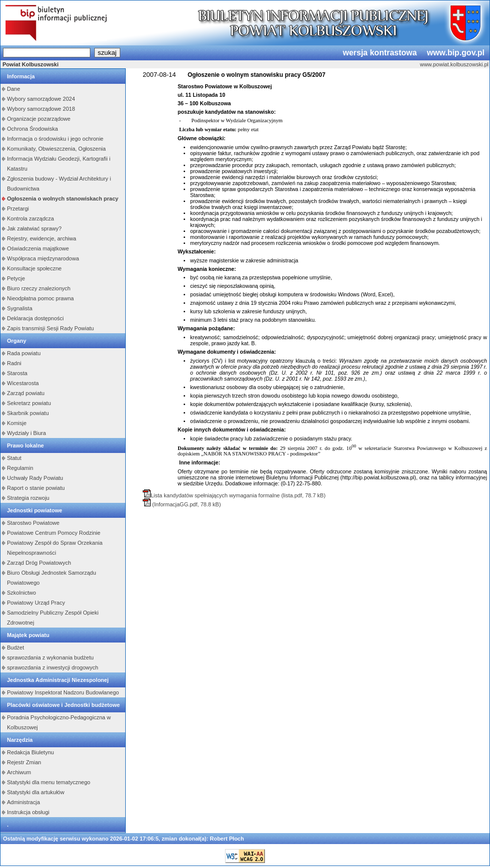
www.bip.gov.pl (456, 53)
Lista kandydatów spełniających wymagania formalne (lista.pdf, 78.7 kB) (238, 495)
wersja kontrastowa (380, 53)
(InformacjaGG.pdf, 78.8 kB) (186, 504)
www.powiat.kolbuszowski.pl (454, 64)
